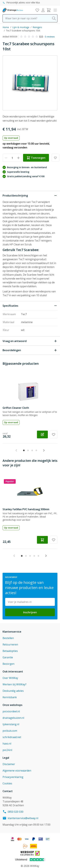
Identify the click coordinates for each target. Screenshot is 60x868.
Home (6, 27)
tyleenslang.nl (11, 724)
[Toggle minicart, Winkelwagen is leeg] (49, 10)
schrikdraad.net (12, 737)
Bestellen (8, 638)
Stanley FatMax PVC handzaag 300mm (26, 509)
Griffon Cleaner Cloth (16, 408)
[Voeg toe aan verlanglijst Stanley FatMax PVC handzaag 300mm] (54, 540)
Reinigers (37, 27)
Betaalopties (10, 651)
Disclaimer (9, 764)
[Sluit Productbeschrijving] (30, 196)
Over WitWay (10, 678)
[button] (30, 37)
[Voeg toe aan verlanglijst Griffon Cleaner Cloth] (54, 434)
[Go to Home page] (13, 10)
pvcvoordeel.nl (11, 711)
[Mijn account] (43, 10)
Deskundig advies (13, 691)
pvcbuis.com (10, 731)
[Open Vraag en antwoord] (30, 341)
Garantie (8, 657)
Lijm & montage (21, 27)
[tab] (24, 450)
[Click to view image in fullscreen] (30, 83)
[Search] (54, 18)
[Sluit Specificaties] (30, 306)
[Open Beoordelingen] (30, 350)
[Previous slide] (16, 450)
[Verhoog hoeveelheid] (18, 158)
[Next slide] (44, 450)
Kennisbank (10, 697)
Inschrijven (30, 612)
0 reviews (50, 37)
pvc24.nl (7, 750)
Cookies (7, 783)
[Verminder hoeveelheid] (6, 158)
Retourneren (10, 644)
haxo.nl (7, 744)
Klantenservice (12, 632)
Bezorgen (8, 664)
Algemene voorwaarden (17, 771)
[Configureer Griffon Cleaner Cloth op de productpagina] (42, 434)
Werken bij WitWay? (14, 684)
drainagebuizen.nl (13, 718)
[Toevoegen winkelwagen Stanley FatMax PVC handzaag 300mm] (42, 540)
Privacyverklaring (13, 777)
